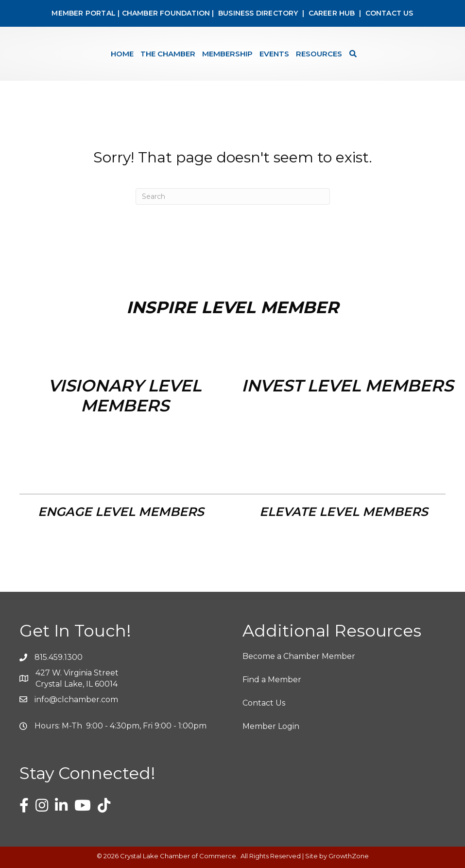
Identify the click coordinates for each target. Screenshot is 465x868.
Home (122, 54)
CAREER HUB (332, 13)
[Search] (351, 54)
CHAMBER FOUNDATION (166, 13)
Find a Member (272, 680)
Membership (227, 54)
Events (274, 54)
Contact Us (264, 703)
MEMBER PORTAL (84, 13)
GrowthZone (349, 856)
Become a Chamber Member (299, 656)
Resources (319, 54)
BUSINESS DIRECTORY (257, 13)
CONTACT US (389, 13)
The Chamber (168, 54)
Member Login (271, 726)
